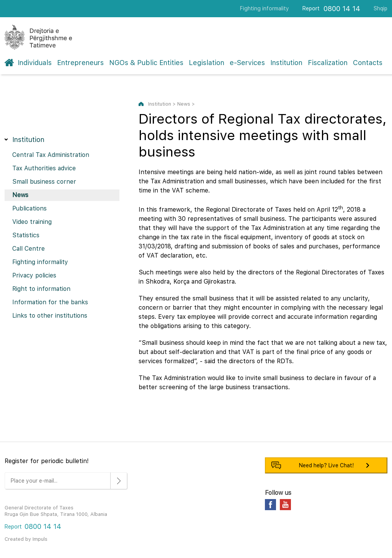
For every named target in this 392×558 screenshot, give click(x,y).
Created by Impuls (26, 539)
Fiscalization (328, 63)
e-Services (247, 63)
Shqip (381, 8)
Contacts (368, 63)
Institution (286, 63)
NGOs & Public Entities (146, 63)
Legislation (207, 63)
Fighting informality (265, 8)
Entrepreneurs (80, 63)
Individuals (35, 63)
